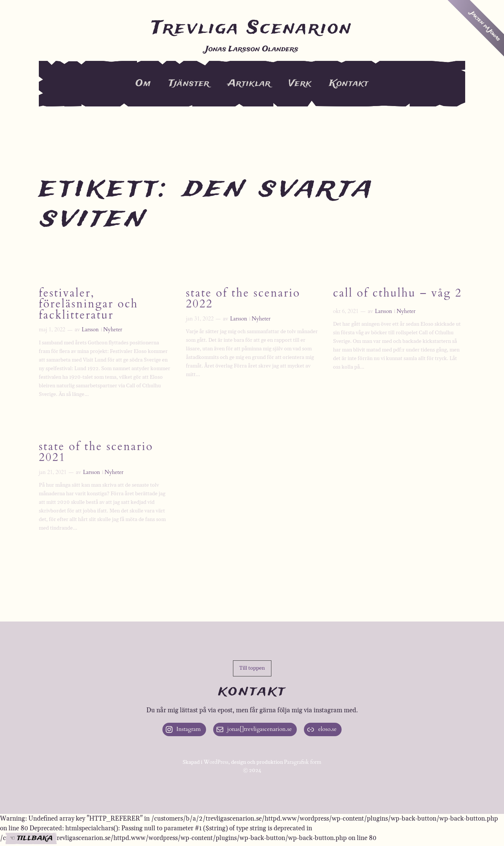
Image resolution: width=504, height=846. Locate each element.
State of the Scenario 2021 (96, 453)
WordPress (216, 762)
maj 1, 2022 (52, 330)
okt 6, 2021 (346, 311)
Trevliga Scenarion (252, 28)
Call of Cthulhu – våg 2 (397, 294)
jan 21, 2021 (53, 472)
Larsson (90, 330)
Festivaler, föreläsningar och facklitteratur (88, 305)
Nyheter (113, 330)
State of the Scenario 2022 (243, 299)
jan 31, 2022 (200, 319)
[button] (252, 669)
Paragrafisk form (303, 762)
